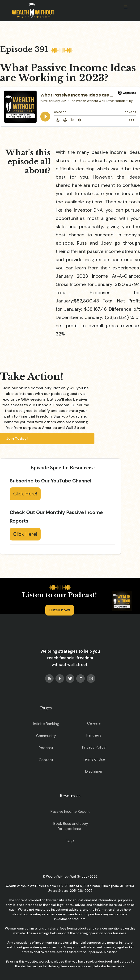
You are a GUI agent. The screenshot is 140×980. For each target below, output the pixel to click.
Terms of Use (94, 759)
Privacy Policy (94, 747)
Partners (94, 735)
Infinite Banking (46, 724)
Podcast (46, 748)
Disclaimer (94, 771)
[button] (126, 7)
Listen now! (60, 610)
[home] (32, 11)
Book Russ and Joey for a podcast (71, 826)
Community (46, 736)
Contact (46, 760)
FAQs (70, 841)
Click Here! (25, 494)
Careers (94, 723)
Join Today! (17, 438)
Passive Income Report (70, 811)
